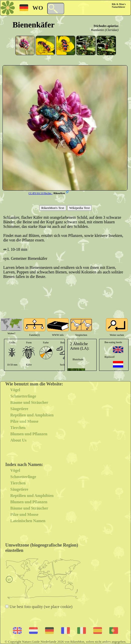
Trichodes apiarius (106, 26)
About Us (18, 440)
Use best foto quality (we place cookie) (41, 607)
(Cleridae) (112, 30)
